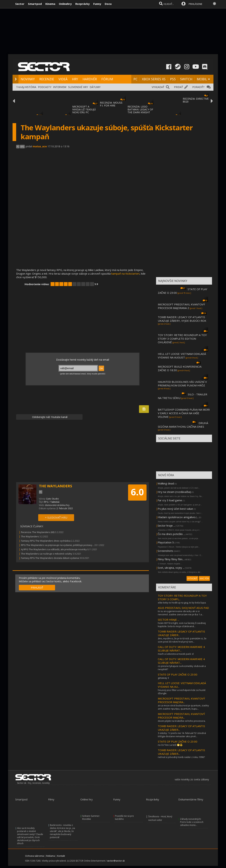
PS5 (173, 79)
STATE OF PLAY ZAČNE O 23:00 (178, 674)
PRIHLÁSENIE (196, 4)
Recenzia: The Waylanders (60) (38, 532)
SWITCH (186, 79)
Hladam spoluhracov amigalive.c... (178, 517)
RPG (46, 502)
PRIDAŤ (178, 87)
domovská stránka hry (57, 505)
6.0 (137, 492)
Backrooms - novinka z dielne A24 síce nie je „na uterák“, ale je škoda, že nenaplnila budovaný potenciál (62, 831)
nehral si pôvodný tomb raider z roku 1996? (181, 757)
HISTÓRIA (30, 87)
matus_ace (40, 146)
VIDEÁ (63, 79)
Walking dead (166, 483)
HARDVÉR (90, 79)
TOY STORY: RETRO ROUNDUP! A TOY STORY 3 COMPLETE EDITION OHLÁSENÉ (182, 339)
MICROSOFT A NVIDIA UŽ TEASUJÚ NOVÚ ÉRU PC (84, 109)
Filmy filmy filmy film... (171, 559)
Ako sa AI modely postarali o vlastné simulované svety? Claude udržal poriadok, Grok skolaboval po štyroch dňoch (30, 836)
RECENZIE (47, 79)
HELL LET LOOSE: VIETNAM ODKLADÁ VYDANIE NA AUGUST (182, 356)
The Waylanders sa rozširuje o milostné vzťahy (47, 554)
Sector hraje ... (166, 525)
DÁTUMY (95, 87)
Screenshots (165, 551)
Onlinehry (65, 4)
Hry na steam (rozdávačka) (174, 492)
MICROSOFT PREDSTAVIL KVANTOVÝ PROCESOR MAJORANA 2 (181, 306)
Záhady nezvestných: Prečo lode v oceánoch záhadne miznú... (192, 822)
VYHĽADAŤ (158, 87)
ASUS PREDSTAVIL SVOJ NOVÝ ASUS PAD (183, 608)
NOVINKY (28, 79)
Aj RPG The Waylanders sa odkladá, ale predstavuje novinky (54, 549)
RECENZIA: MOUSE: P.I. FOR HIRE (111, 104)
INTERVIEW (60, 87)
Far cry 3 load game (170, 500)
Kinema (50, 4)
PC (135, 79)
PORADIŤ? (198, 87)
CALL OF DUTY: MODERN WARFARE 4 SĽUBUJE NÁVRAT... (181, 649)
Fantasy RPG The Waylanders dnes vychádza (46, 541)
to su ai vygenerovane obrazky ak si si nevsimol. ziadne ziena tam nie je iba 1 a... (181, 613)
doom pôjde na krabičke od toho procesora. (182, 721)
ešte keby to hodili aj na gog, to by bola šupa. (182, 603)
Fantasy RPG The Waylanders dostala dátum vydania (50, 558)
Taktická (55, 502)
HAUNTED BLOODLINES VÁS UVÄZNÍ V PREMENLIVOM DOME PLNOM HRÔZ (182, 384)
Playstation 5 (166, 542)
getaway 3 (163, 678)
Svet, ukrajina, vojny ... (171, 568)
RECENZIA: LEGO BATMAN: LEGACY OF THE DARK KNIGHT (140, 109)
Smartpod (35, 4)
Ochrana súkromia (35, 856)
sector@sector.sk (116, 861)
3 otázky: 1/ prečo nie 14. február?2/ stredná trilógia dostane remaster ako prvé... (182, 735)
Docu (108, 4)
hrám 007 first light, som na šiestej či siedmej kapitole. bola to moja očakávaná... (182, 625)
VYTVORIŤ (192, 578)
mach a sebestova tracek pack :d (176, 654)
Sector (20, 4)
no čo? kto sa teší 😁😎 (170, 745)
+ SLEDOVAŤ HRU (56, 517)
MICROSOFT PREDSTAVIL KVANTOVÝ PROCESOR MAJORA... (181, 700)
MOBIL (202, 79)
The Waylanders (30, 536)
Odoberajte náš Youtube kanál (49, 417)
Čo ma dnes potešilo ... (171, 534)
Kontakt (61, 856)
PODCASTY (45, 87)
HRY (75, 79)
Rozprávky (83, 4)
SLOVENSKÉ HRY (78, 87)
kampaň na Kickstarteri (125, 274)
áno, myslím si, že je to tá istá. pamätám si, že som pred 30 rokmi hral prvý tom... (182, 640)
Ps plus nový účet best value (175, 509)
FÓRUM (107, 79)
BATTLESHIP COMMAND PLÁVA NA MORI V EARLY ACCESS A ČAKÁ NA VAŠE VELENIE (184, 413)
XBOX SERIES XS (154, 79)
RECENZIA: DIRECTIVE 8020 (196, 100)
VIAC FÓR (204, 578)
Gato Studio (52, 499)
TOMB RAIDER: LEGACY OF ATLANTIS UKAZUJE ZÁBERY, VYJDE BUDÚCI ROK (182, 319)
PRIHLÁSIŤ (37, 588)
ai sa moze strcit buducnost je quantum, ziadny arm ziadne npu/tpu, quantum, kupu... (183, 707)
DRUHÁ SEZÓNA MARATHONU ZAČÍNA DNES (183, 425)
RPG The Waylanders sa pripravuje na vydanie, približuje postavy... (57, 545)
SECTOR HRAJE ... (169, 620)
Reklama (51, 856)
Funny (97, 4)
